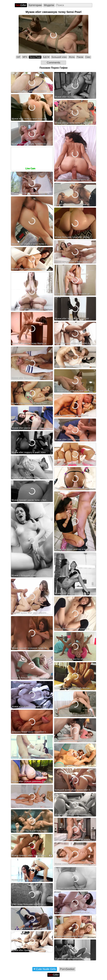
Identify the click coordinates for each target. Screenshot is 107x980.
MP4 (25, 57)
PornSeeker (67, 969)
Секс (88, 57)
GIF (18, 57)
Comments (54, 63)
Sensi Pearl (35, 57)
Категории (35, 5)
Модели (49, 5)
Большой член (59, 57)
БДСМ (46, 57)
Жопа (72, 57)
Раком (80, 57)
